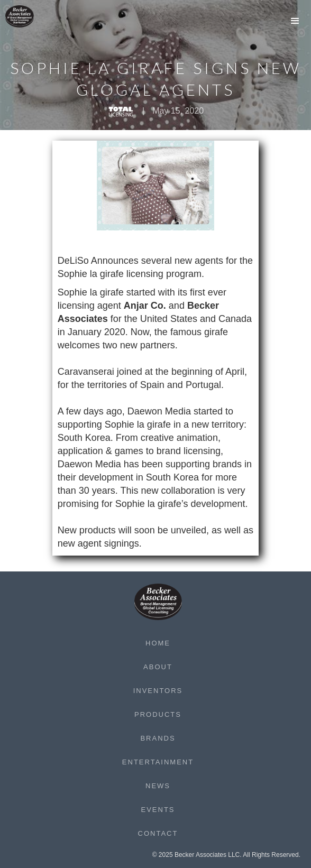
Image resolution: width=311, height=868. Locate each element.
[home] (26, 16)
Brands (158, 738)
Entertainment (158, 762)
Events (158, 810)
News (158, 786)
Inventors (158, 691)
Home (158, 643)
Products (158, 714)
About (158, 667)
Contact (158, 833)
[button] (295, 21)
